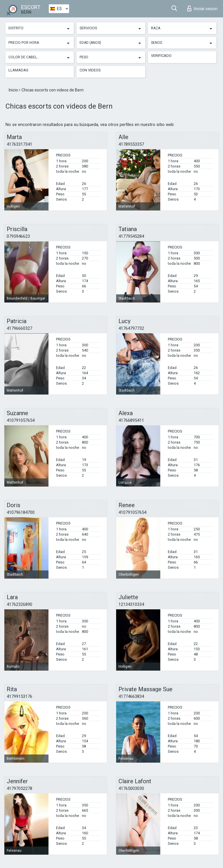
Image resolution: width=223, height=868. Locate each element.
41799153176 (19, 696)
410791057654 (21, 420)
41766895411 (131, 420)
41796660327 (19, 328)
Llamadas (18, 70)
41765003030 (131, 788)
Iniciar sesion (202, 8)
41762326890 (19, 604)
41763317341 (19, 144)
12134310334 (131, 604)
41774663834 (131, 696)
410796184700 (21, 512)
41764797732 (131, 328)
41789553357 (131, 144)
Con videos (90, 70)
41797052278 (19, 788)
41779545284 (131, 236)
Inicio (14, 90)
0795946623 (18, 236)
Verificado (161, 56)
